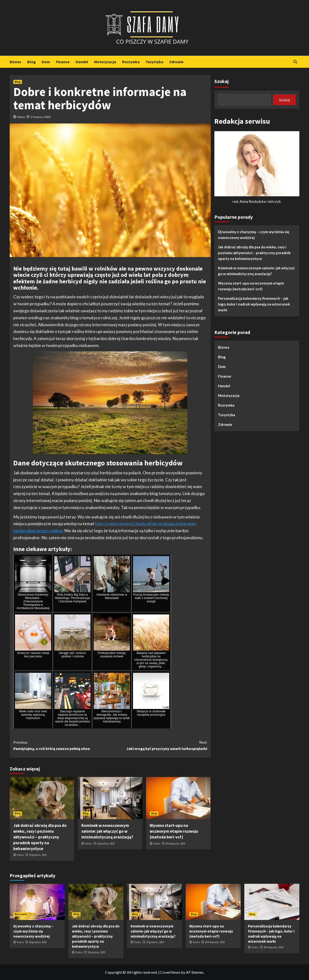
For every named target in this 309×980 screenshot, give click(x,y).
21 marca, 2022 (41, 117)
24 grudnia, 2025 (38, 942)
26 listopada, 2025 (274, 947)
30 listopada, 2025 (175, 844)
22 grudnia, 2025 (38, 855)
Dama (21, 117)
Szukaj (221, 81)
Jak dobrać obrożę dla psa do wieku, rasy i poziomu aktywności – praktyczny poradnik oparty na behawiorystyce (40, 837)
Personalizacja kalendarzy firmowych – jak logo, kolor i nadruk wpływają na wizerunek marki (254, 304)
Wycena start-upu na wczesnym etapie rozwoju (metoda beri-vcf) (174, 831)
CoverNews (170, 972)
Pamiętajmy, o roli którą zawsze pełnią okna (62, 745)
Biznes (15, 62)
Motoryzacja (105, 62)
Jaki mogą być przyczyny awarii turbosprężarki (158, 745)
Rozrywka (131, 62)
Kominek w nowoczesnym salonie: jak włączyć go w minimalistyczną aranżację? (107, 831)
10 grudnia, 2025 (106, 844)
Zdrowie (176, 62)
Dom (46, 62)
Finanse (63, 62)
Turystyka (154, 62)
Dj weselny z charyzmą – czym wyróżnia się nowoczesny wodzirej (254, 235)
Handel (82, 62)
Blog (32, 62)
